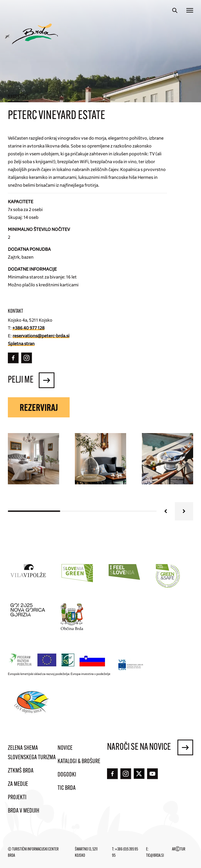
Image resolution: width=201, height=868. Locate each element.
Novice (65, 748)
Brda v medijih (24, 811)
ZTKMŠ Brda (21, 771)
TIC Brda (67, 788)
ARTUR (179, 849)
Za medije (18, 784)
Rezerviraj (39, 409)
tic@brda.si (155, 856)
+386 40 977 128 (28, 328)
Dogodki (67, 775)
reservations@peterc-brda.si (41, 336)
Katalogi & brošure (79, 762)
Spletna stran (21, 343)
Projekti (17, 798)
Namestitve (18, 97)
